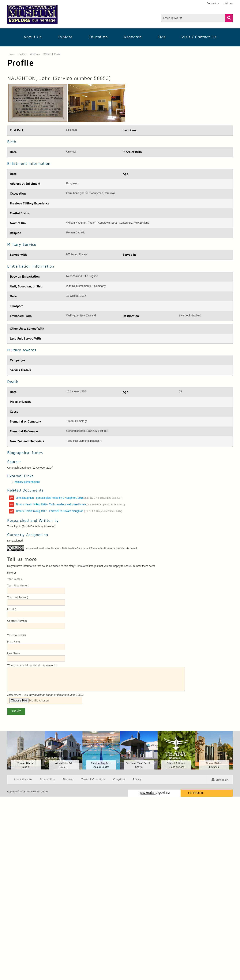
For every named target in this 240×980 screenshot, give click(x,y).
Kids (162, 37)
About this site (23, 780)
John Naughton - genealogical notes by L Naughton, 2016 (69, 498)
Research (133, 37)
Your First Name (18, 586)
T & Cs (93, 780)
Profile (57, 54)
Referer (12, 573)
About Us (33, 37)
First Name (14, 642)
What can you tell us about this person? (32, 665)
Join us (229, 4)
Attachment (14, 695)
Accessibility (47, 780)
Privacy (137, 780)
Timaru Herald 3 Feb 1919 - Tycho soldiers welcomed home (70, 504)
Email (12, 609)
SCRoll (47, 54)
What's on (35, 54)
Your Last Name (18, 597)
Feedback (196, 793)
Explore (65, 37)
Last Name (14, 654)
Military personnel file (27, 482)
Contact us (213, 4)
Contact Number (17, 621)
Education (98, 37)
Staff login (222, 780)
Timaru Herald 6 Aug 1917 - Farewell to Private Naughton (69, 511)
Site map (68, 780)
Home (12, 54)
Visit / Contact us (199, 37)
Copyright (119, 780)
